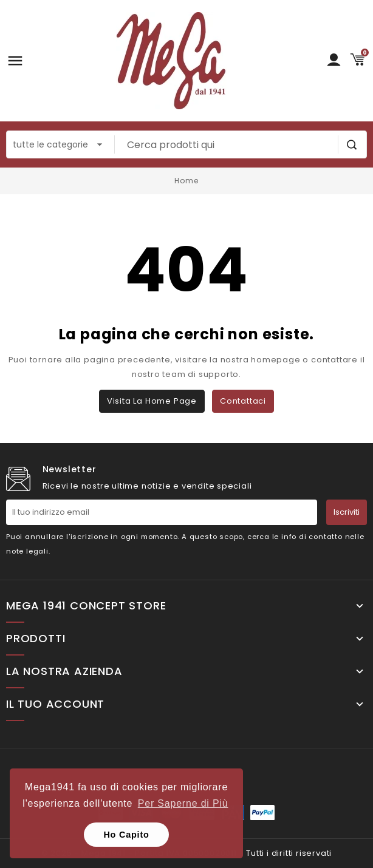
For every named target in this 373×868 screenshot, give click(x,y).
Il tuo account (55, 704)
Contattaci (243, 401)
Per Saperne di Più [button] (183, 803)
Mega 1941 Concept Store (86, 606)
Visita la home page (152, 401)
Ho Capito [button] (126, 835)
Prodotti (36, 639)
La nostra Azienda (64, 671)
